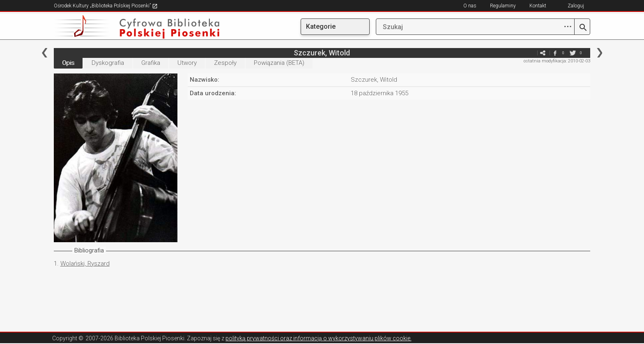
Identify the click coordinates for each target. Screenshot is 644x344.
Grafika (151, 63)
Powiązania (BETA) (279, 63)
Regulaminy (503, 6)
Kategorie (321, 26)
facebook (555, 53)
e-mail (530, 53)
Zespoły (225, 63)
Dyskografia (108, 63)
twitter (573, 53)
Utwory (187, 63)
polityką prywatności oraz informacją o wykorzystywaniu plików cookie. (319, 338)
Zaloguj (576, 6)
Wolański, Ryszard (85, 264)
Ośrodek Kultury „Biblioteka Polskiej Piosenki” (106, 6)
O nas (470, 6)
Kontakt (538, 6)
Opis (68, 63)
